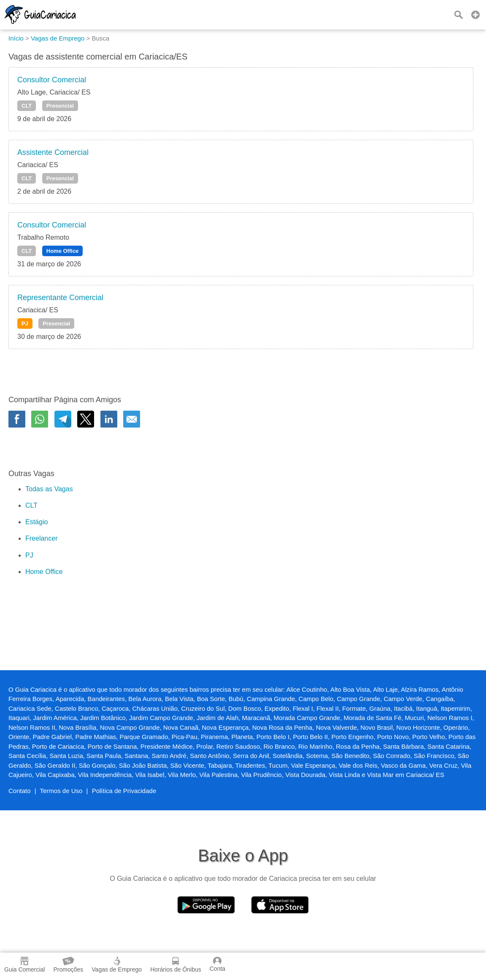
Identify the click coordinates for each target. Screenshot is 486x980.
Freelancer (41, 538)
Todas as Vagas (49, 489)
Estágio (36, 522)
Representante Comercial (60, 298)
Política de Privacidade (124, 791)
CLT (27, 106)
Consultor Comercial (52, 80)
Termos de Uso (61, 791)
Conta (217, 964)
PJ (25, 324)
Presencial (60, 106)
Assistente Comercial (53, 152)
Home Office (63, 251)
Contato (20, 791)
